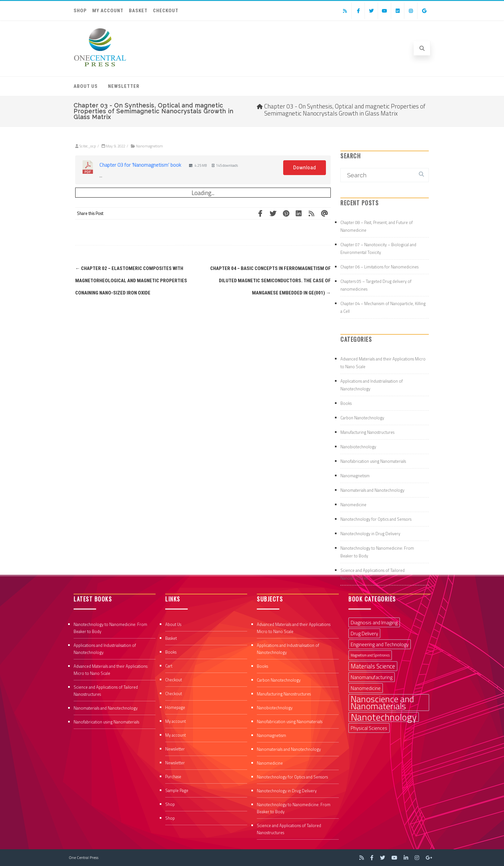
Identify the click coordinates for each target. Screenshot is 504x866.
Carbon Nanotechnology (362, 418)
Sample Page (177, 790)
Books (346, 403)
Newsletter (124, 86)
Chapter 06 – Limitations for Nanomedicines (379, 267)
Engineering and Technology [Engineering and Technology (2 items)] (380, 644)
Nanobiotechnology (358, 447)
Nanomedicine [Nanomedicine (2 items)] (366, 688)
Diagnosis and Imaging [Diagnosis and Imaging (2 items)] (374, 622)
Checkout (166, 11)
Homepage (175, 707)
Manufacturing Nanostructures (367, 432)
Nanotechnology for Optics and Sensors (376, 519)
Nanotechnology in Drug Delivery (370, 534)
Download (305, 168)
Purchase (173, 777)
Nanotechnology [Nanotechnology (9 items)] (384, 717)
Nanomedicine (353, 505)
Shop (80, 11)
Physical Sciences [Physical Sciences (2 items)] (369, 728)
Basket (138, 11)
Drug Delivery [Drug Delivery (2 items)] (364, 633)
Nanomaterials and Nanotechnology (372, 490)
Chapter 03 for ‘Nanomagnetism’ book (140, 165)
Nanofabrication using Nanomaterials (373, 461)
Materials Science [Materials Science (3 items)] (373, 666)
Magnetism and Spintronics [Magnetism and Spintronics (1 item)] (370, 655)
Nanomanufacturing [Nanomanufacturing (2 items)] (372, 677)
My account (108, 11)
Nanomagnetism (149, 146)
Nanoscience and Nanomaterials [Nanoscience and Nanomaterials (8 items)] (382, 703)
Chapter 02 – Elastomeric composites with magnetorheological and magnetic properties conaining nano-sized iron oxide (131, 281)
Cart (169, 666)
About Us (86, 86)
